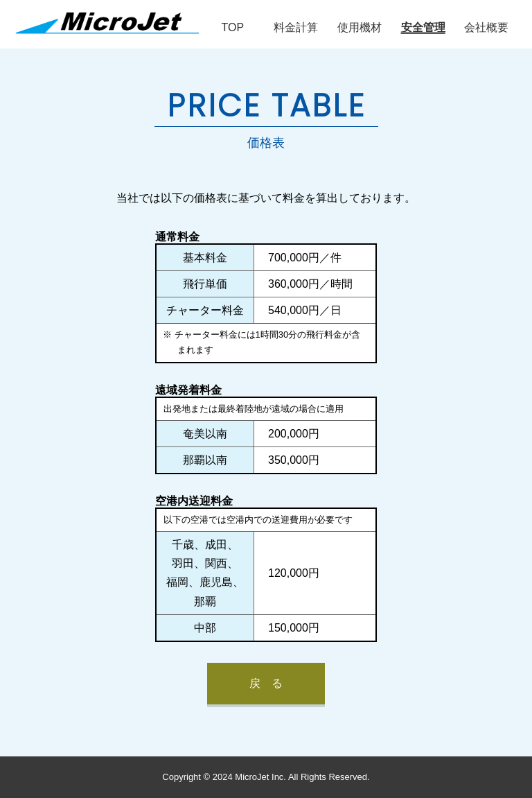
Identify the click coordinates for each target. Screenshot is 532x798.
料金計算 (296, 27)
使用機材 (360, 27)
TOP (232, 27)
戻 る (266, 683)
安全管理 (423, 27)
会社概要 (486, 27)
